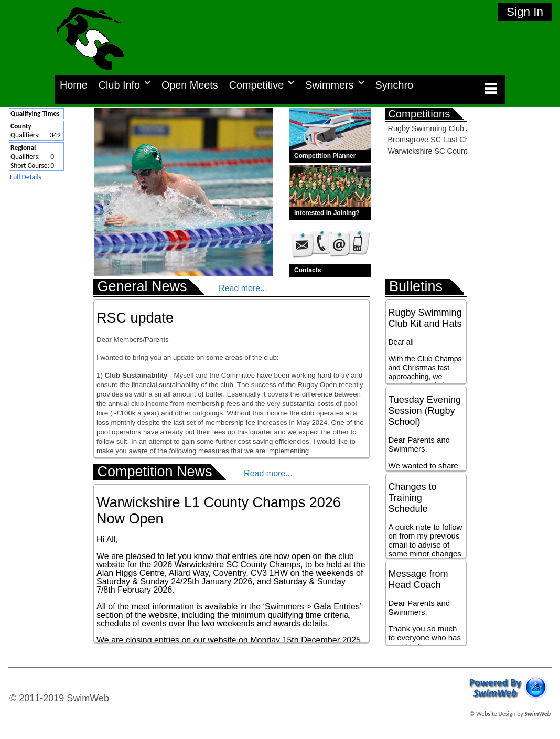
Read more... (243, 288)
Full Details (26, 177)
